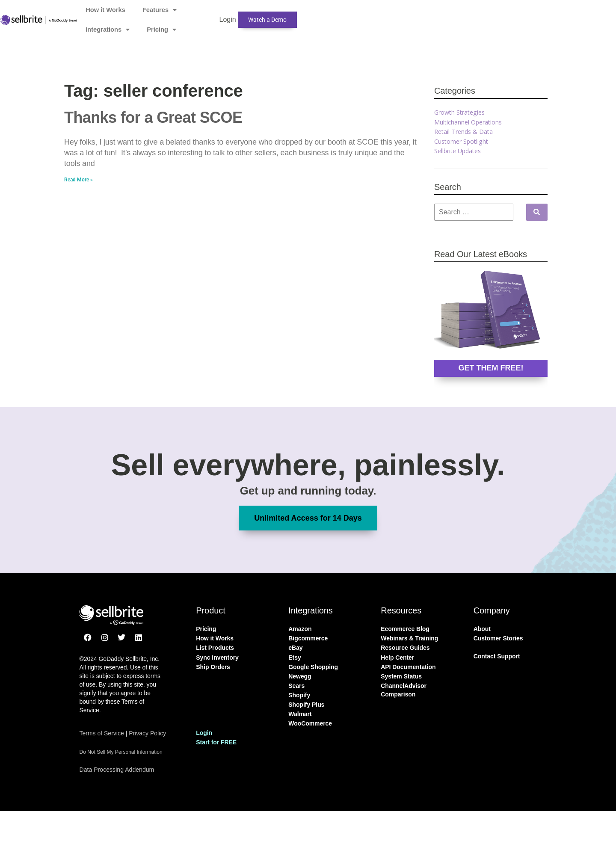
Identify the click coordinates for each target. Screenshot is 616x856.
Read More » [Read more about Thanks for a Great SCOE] (78, 180)
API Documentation (408, 667)
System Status (401, 676)
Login (422, 15)
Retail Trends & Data (465, 131)
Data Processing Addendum (119, 769)
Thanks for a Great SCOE (153, 117)
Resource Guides (405, 648)
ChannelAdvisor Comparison (404, 690)
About (482, 629)
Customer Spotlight (463, 141)
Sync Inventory (217, 658)
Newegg (300, 676)
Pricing (375, 15)
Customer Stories (498, 638)
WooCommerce (310, 723)
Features (264, 15)
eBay (295, 648)
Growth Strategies (462, 112)
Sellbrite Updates (460, 151)
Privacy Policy (147, 733)
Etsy (295, 658)
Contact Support (497, 656)
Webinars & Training (409, 638)
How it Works (209, 15)
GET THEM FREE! (491, 368)
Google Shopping (313, 667)
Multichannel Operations (470, 122)
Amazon (300, 629)
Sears (296, 686)
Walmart (300, 714)
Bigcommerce (308, 638)
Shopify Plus (306, 705)
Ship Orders (213, 667)
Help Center (397, 658)
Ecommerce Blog (405, 629)
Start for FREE (216, 742)
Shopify (299, 695)
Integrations (320, 15)
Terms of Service (101, 733)
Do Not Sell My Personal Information (121, 752)
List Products (215, 648)
